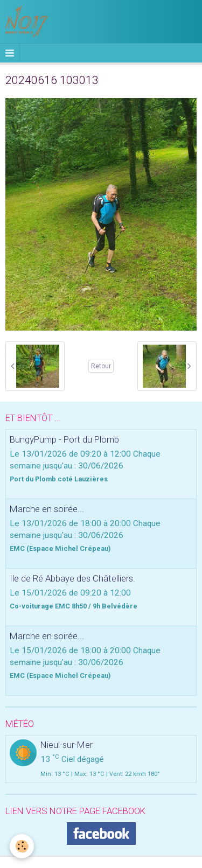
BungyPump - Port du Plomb (64, 439)
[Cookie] (22, 846)
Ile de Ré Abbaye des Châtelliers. (72, 578)
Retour (101, 366)
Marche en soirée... (47, 509)
